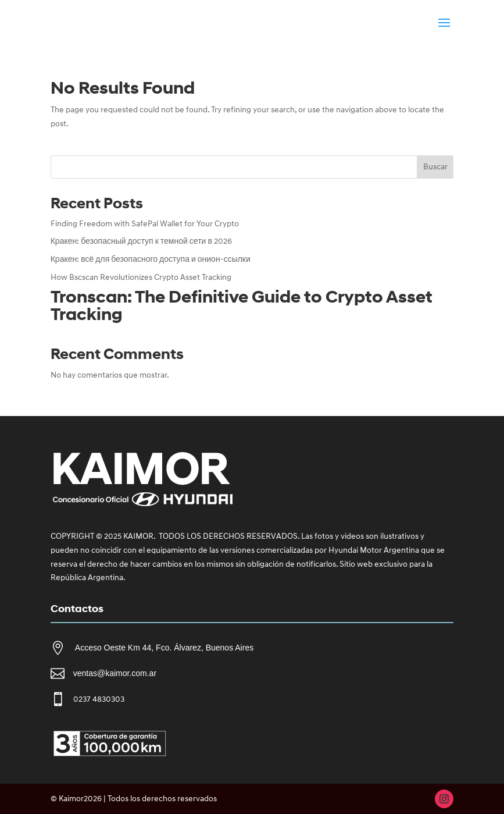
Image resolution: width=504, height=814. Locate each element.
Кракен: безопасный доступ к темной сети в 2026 (141, 241)
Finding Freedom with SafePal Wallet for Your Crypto (145, 224)
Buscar (435, 167)
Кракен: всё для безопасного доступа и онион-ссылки (151, 259)
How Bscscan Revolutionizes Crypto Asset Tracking (141, 277)
